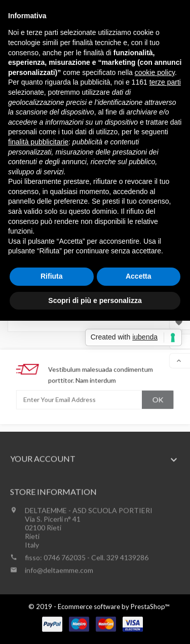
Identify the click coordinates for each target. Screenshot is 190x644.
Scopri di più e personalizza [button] (95, 300)
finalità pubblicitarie (38, 142)
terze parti (165, 82)
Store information (53, 523)
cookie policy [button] (155, 72)
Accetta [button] (139, 276)
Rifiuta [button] (52, 276)
